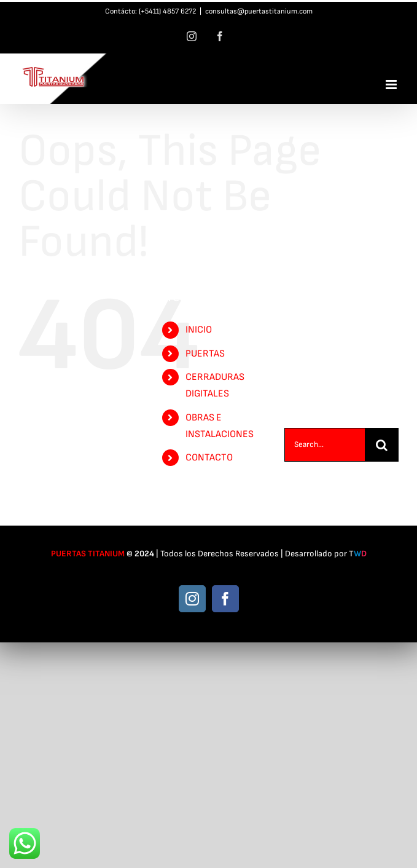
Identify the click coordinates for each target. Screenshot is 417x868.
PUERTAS (205, 354)
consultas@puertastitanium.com (259, 11)
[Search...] (325, 445)
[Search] (382, 445)
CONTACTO (209, 458)
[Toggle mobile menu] (392, 85)
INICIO (199, 330)
